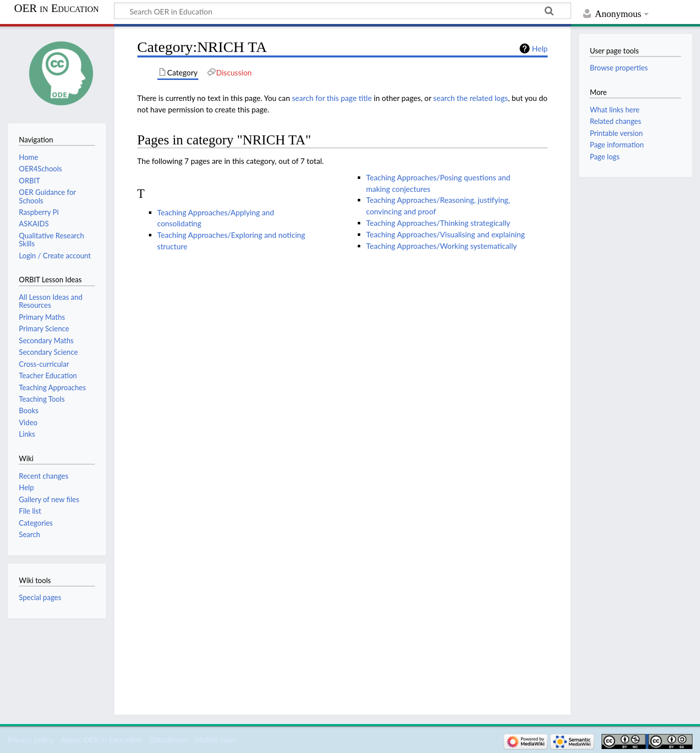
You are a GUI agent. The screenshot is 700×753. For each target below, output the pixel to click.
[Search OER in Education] (343, 11)
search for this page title (332, 98)
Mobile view (215, 740)
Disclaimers (168, 740)
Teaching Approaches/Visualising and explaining (446, 234)
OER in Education (56, 8)
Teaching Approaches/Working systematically (442, 246)
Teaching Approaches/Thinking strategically (438, 223)
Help (540, 48)
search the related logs (471, 98)
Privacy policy (30, 740)
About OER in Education (101, 740)
